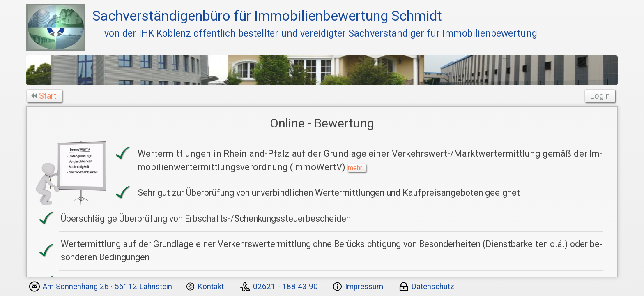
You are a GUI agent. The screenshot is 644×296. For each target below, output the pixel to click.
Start (45, 96)
